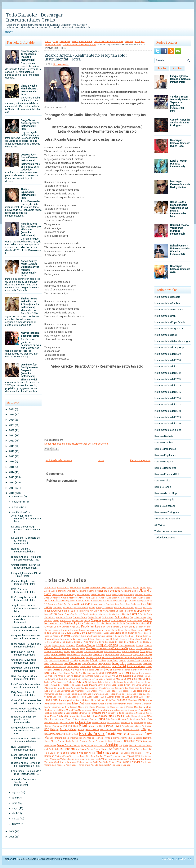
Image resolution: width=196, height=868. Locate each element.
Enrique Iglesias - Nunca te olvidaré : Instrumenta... (26, 637)
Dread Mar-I (130, 636)
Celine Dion (77, 620)
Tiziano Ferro (62, 756)
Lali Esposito (94, 682)
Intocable (74, 660)
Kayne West (70, 673)
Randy (81, 729)
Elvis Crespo (59, 645)
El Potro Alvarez (88, 642)
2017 (12, 456)
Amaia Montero (69, 598)
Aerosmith (95, 588)
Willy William (109, 762)
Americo (103, 598)
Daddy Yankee (91, 627)
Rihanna (58, 738)
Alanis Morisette (59, 591)
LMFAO (111, 676)
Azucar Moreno (98, 604)
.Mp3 (56, 41)
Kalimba (117, 670)
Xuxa (54, 765)
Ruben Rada (65, 741)
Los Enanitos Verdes (96, 691)
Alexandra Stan (83, 595)
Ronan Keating (136, 738)
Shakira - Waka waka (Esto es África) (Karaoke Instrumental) (30, 303)
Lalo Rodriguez (107, 682)
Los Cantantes (63, 691)
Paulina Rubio (83, 722)
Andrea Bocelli (145, 598)
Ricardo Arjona (53, 45)
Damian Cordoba (144, 627)
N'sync (141, 710)
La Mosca (118, 679)
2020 (12, 441)
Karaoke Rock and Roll (167, 474)
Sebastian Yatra (133, 741)
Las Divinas (146, 682)
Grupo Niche (126, 654)
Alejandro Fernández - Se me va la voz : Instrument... (25, 619)
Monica (124, 710)
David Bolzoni (58, 633)
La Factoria (62, 679)
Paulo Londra (99, 723)
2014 (12, 472)
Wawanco (71, 762)
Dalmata (115, 627)
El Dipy (148, 639)
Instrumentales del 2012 (168, 373)
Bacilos (110, 604)
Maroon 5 (147, 704)
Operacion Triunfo (64, 719)
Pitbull (83, 726)
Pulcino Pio (139, 726)
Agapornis (107, 587)
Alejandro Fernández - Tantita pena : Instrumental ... (23, 782)
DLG (78, 627)
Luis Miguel (66, 700)
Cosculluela (141, 623)
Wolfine (48, 765)
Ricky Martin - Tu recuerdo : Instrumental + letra (26, 645)
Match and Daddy (87, 707)
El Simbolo (129, 642)
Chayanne (96, 620)
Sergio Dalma (87, 745)
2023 (12, 425)
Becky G (100, 608)
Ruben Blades (51, 741)
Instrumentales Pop (165, 316)
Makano (86, 700)
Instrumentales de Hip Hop (169, 348)
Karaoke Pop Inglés (165, 449)
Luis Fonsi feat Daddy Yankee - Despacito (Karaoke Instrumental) (29, 370)
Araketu (132, 601)
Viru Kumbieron (144, 759)
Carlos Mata (108, 617)
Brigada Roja (122, 611)
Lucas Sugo (100, 697)
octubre (16, 507)
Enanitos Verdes (86, 645)
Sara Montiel (102, 741)
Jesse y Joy (119, 663)
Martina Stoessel (69, 707)
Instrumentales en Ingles (168, 430)
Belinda (109, 608)
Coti (149, 623)
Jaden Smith (112, 660)
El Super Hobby (142, 642)
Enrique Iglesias (107, 645)
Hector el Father (136, 658)
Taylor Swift (76, 753)
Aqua (126, 601)
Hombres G (63, 660)
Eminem (71, 645)
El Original (65, 642)
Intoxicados (84, 660)
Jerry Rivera (104, 663)
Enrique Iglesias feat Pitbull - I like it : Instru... (26, 575)
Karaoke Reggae (164, 462)
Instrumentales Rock (166, 335)
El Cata (113, 639)
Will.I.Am (98, 762)
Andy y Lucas (83, 601)
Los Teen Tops (60, 697)
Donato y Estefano (81, 636)
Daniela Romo (103, 630)
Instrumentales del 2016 (168, 398)
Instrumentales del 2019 (168, 417)
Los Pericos (60, 694)
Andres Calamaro (54, 601)
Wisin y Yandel (131, 762)
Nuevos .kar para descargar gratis (30, 334)
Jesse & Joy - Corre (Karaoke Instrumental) (29, 157)
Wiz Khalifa (146, 762)
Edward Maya (88, 639)
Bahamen (58, 608)
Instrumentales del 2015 (168, 392)
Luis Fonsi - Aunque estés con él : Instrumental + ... (26, 686)
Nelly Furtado (117, 713)
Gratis (75, 41)
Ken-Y (121, 673)
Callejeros (104, 614)
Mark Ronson (134, 704)
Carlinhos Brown (64, 617)
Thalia (100, 753)
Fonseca (108, 649)
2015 (12, 467)
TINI (149, 749)
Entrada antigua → (140, 460)
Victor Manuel (67, 759)
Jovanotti (96, 667)
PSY (108, 719)
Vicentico (55, 759)
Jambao (122, 660)
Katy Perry (58, 673)
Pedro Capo (127, 723)
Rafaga (54, 729)
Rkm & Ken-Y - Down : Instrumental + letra (23, 653)
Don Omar (64, 636)
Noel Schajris (116, 716)
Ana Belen (112, 598)
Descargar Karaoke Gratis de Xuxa (180, 269)
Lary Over (136, 682)
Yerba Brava (84, 765)
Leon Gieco (117, 685)
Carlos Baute (80, 617)
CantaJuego (50, 617)
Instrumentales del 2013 (168, 379)
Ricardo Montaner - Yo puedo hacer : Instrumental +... (24, 720)
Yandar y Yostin (64, 765)
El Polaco (76, 642)
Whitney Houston (85, 762)
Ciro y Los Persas (105, 623)
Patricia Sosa (51, 723)
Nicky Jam (63, 716)
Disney (133, 633)
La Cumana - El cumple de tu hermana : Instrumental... (25, 541)
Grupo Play (139, 654)
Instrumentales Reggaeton (169, 329)
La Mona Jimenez (104, 679)
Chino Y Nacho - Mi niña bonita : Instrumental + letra (30, 90)
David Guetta (72, 633)
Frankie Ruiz (57, 652)
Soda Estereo (87, 749)
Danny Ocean (131, 630)
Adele (85, 587)
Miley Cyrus (98, 710)
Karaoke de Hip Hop (166, 493)
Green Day (98, 654)
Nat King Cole (51, 713)
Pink (65, 726)
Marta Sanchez (52, 707)
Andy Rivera (70, 601)
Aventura (52, 604)
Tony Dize (85, 756)
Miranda (109, 710)
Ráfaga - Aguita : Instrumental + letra (23, 550)
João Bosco (106, 667)
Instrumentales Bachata (167, 297)
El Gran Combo (52, 642)
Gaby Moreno (77, 652)
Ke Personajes (109, 673)
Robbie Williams (71, 738)
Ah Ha (136, 588)
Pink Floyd (73, 726)
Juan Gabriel (119, 666)
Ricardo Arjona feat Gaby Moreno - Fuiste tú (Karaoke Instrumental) (31, 229)
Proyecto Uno (127, 726)
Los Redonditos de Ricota (118, 694)
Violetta (131, 759)
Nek (108, 713)
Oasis (134, 716)
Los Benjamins (117, 688)
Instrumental (86, 41)
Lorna (144, 685)
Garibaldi (88, 652)
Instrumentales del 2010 (168, 360)
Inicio (9, 32)
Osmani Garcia (89, 719)
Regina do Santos (131, 730)
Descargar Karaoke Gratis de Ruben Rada (180, 143)
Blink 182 (69, 611)
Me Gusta (120, 707)
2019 (12, 446)
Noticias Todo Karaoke (167, 519)
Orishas (77, 719)
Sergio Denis (99, 745)
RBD (47, 729)
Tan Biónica (62, 753)
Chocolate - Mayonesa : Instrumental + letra (24, 661)
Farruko (76, 649)
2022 (12, 430)
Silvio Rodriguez (137, 745)
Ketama (135, 673)
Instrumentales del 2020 (168, 424)
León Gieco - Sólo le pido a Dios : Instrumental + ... (26, 772)
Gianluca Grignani (113, 652)
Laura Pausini (90, 685)
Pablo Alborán (118, 719)
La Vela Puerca (56, 682)
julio (14, 798)
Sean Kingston (116, 741)
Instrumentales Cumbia (167, 303)
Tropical (130, 756)
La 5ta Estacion (124, 676)
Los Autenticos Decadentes (97, 688)
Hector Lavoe (123, 658)
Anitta (108, 601)
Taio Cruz (49, 753)
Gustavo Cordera (93, 658)
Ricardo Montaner (117, 734)
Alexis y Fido (118, 595)
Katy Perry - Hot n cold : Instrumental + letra (24, 694)
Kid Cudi (48, 676)
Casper (56, 620)
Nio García (81, 716)
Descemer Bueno (102, 633)
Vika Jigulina (81, 759)
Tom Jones (74, 756)
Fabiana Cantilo (53, 648)
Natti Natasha (98, 713)
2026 (12, 409)
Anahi (134, 598)
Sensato (77, 745)
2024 (12, 420)
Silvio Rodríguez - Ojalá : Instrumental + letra (25, 678)
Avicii (60, 604)
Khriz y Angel (145, 673)
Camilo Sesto (146, 614)
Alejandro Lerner (130, 591)
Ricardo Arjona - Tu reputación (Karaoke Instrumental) (30, 55)
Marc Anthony (81, 703)
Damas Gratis (127, 627)
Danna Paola (117, 630)
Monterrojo (133, 710)
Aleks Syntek (58, 595)
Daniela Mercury (86, 630)
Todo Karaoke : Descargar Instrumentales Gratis (35, 17)
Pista (137, 41)
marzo (16, 819)
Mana (141, 700)
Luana (90, 697)
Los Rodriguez (140, 694)
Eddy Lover (76, 639)
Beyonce (138, 608)
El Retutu (119, 642)
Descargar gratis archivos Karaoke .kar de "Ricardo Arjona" (77, 444)
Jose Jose (85, 666)
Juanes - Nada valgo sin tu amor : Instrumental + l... (26, 629)
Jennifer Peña (89, 663)
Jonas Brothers (59, 667)
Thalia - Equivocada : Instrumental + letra (29, 193)
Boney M (98, 611)
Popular (162, 68)
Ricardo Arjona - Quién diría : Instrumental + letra (26, 740)
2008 (12, 837)
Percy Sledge (140, 723)
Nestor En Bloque (144, 713)
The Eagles (125, 753)
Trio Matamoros (118, 756)
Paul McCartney (67, 723)
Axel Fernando (82, 604)
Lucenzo (111, 697)
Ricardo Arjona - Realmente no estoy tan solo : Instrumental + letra (86, 57)
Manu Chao (56, 704)
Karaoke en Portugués (167, 512)
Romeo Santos (121, 738)
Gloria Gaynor (73, 654)
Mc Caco (111, 707)
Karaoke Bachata (164, 436)
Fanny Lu (67, 648)
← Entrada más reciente (59, 460)
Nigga (73, 716)
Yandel (75, 765)
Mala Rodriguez (98, 700)
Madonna (77, 700)
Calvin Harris (115, 614)
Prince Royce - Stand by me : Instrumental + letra (26, 710)
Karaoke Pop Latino (165, 455)
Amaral (95, 598)
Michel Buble (60, 710)
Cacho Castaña (66, 614)
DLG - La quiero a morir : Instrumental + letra (24, 599)
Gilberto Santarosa (131, 652)
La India (73, 679)
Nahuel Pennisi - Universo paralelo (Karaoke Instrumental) (180, 250)
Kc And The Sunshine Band (88, 673)
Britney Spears (136, 611)
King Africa (58, 676)
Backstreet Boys (138, 604)
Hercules (53, 660)
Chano (87, 620)
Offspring (142, 716)
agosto (16, 792)
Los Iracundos (125, 691)
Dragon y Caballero (115, 636)
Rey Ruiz (70, 734)
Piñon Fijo (93, 726)
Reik (144, 729)
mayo (15, 808)
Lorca (138, 685)
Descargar (65, 41)
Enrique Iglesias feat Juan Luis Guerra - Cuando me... (25, 730)
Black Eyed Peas (54, 611)
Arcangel (140, 601)
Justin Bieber (103, 670)
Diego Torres (122, 633)
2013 (12, 477)
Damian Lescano (52, 630)
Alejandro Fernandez (108, 591)
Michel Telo (72, 710)
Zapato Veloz (109, 765)
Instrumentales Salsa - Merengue (172, 341)
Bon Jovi (89, 611)
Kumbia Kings (100, 676)
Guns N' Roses (62, 657)
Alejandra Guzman (86, 591)
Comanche (131, 623)
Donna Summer (98, 636)
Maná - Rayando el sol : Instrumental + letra (24, 756)
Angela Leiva (98, 601)
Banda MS (68, 608)
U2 (137, 756)
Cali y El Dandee (82, 614)
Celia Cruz (66, 620)
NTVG (148, 710)
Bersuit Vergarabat (124, 608)
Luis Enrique (131, 697)
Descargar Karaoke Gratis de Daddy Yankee (180, 184)
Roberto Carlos (86, 738)
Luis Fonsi (51, 700)
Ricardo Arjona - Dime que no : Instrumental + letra (26, 764)
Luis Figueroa (145, 697)
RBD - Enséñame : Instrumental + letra (23, 748)
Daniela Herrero (69, 630)
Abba (54, 588)
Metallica (138, 707)
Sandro (92, 741)
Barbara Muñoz (81, 608)
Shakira (112, 745)
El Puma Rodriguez (106, 642)
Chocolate (58, 623)
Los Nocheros (140, 691)
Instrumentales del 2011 (168, 367)
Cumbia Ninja (68, 627)
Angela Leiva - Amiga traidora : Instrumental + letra (26, 608)
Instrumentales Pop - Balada (109, 41)
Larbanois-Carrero (122, 682)
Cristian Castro (53, 627)
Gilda (143, 651)
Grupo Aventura (112, 654)
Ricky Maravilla (137, 734)
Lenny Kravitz (104, 685)
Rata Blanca (92, 729)
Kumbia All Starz (85, 676)
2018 (12, 451)
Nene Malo (130, 713)
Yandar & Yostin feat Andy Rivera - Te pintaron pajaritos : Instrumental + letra (180, 104)
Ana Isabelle (124, 598)
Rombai (108, 738)
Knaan (67, 676)
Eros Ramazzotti (127, 645)
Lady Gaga (82, 682)
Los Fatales (112, 691)
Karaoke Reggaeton (165, 468)
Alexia (108, 595)
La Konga (83, 679)
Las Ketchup (51, 685)
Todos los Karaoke (165, 538)
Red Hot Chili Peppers (111, 730)
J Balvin (94, 660)
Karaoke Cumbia (164, 443)
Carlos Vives (122, 617)
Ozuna (101, 719)
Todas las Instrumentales (76, 45)
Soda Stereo (101, 749)
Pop (143, 41)
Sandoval (84, 741)
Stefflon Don (141, 749)
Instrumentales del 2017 (168, 405)
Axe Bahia (68, 604)
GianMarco (98, 652)
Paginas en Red (183, 859)
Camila (126, 614)
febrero (16, 824)
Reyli (76, 734)
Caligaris (94, 614)
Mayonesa (101, 707)
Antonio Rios (117, 601)
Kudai (74, 676)
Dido (112, 633)
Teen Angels (90, 753)
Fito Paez (91, 648)
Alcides (71, 591)
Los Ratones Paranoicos (91, 694)
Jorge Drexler (73, 667)
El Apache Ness (102, 639)
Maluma (122, 700)
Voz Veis (49, 762)
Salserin (75, 741)
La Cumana (50, 679)
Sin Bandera (67, 749)
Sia (121, 745)
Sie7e (125, 745)
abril (14, 813)
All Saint (148, 595)
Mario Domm (120, 704)
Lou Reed (82, 697)
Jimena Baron (134, 663)
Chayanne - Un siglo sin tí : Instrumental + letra (26, 669)
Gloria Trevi (86, 654)
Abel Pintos (63, 588)
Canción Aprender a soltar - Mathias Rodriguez (180, 123)
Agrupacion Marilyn (123, 588)
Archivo (177, 68)
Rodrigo (99, 738)
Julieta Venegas (72, 670)
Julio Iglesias (88, 670)
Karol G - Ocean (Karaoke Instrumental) (179, 164)
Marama (67, 704)
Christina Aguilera (73, 623)
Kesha (127, 673)
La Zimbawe (69, 682)
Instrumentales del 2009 (168, 354)
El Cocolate (122, 639)
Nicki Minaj (50, 716)
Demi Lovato (87, 633)
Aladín (47, 591)
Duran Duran (142, 636)
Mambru (132, 700)
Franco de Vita (120, 648)
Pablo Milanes (133, 719)
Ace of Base (76, 588)
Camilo (135, 614)
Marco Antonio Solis (102, 704)
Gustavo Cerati (78, 657)
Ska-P (78, 749)
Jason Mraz (57, 663)
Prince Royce (114, 726)
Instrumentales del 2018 (168, 411)
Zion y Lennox (123, 765)
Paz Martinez (113, 723)
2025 (12, 415)
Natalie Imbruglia (81, 713)
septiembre (18, 512)
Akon (149, 588)
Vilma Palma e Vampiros (114, 759)
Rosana (147, 738)
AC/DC (47, 588)
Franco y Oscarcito (137, 649)
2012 (12, 482)
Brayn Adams (109, 611)
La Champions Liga (143, 676)
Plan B (102, 726)
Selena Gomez (65, 745)
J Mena (103, 660)
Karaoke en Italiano (165, 506)
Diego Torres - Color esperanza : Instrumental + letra (31, 125)
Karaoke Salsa (162, 481)
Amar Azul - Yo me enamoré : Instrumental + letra (26, 519)
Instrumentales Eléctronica (169, 310)
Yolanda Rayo (97, 765)
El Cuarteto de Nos (136, 639)
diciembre (18, 496)
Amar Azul (84, 598)
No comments (61, 64)
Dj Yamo (54, 636)
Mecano (130, 707)
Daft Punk (106, 627)
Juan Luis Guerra (136, 666)
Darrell (141, 630)
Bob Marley (79, 611)
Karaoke (129, 41)
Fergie (82, 649)
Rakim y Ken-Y (68, 729)
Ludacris (120, 697)
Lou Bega (72, 697)
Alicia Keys (129, 595)
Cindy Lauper (90, 623)
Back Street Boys (122, 604)
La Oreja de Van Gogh (136, 679)
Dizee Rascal (143, 633)
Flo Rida (100, 649)
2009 (12, 831)
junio (15, 803)
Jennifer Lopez (73, 663)
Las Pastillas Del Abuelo (70, 685)
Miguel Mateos (85, 710)
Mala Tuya (111, 700)
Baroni (92, 608)
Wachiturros (60, 762)
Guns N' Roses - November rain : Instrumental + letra (26, 702)
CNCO (54, 614)
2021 (12, 435)
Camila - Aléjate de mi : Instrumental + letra (24, 583)
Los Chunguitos (78, 691)
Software (115, 749)
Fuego (67, 651)
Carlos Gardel (94, 617)
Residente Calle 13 (55, 734)
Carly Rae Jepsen (138, 617)
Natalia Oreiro (65, 713)
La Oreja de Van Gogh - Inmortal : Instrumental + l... (26, 529)
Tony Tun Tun (97, 756)
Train (107, 756)
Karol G (49, 673)
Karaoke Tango (163, 487)
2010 (12, 493)
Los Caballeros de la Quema (138, 688)
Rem (150, 730)
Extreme (148, 645)
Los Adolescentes (75, 688)
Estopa (140, 645)
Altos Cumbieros (52, 598)
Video (93, 45)
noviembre (18, 502)
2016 (12, 462)
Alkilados (139, 595)
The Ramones (137, 753)
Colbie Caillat (119, 623)
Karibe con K (138, 670)
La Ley (91, 679)
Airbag (143, 588)
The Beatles (112, 753)
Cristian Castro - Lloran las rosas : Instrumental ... (26, 566)
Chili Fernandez (134, 620)
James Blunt (134, 660)
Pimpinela (58, 726)
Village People (94, 759)
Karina (148, 670)
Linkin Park (130, 685)
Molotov (117, 710)
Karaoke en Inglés (164, 500)
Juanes (57, 670)
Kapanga (126, 670)
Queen (148, 726)
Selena (53, 745)
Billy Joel (147, 608)
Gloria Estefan (58, 654)
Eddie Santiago (61, 639)
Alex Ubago (70, 594)
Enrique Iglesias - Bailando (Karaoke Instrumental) (180, 79)
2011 (12, 488)
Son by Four (129, 749)
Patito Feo (146, 719)
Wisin (119, 762)
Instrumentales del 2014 (168, 386)
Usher (141, 756)
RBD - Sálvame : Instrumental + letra (23, 591)
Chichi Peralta (119, 620)
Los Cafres (50, 691)
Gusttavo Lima (109, 657)
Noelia (128, 716)
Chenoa (106, 620)
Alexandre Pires (98, 595)
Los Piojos (72, 694)
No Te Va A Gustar (98, 716)
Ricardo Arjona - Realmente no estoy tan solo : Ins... (26, 558)
